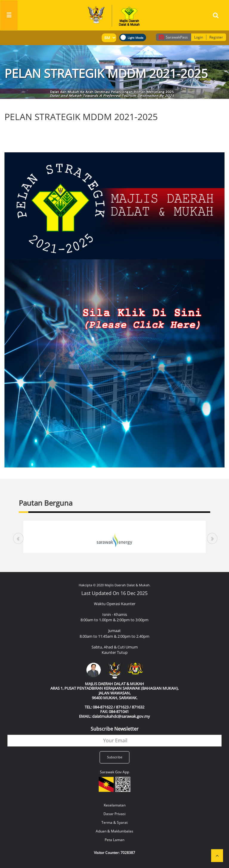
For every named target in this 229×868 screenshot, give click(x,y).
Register (216, 37)
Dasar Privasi (114, 814)
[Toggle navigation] (9, 15)
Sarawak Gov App (114, 772)
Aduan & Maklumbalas (114, 831)
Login (199, 37)
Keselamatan (115, 805)
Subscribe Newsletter (115, 729)
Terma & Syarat (114, 822)
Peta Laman (114, 840)
